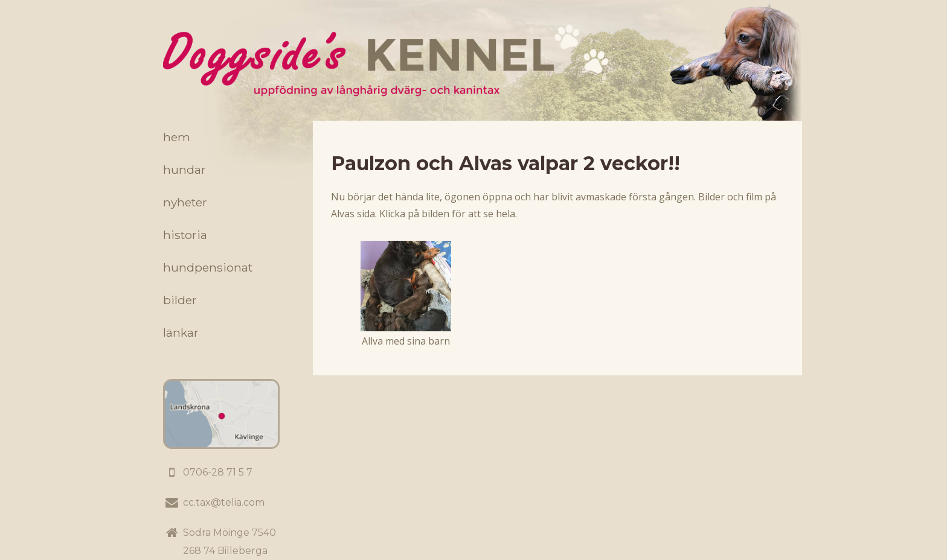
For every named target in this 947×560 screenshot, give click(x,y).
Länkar (181, 332)
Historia (185, 235)
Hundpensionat (208, 267)
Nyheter (185, 202)
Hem (177, 137)
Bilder (180, 300)
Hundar (185, 170)
